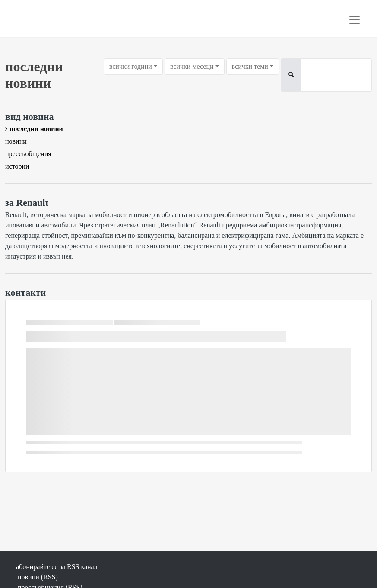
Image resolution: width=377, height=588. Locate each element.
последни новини (36, 129)
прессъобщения (28, 154)
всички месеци (192, 66)
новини (16, 141)
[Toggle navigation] (355, 20)
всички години (131, 66)
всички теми (250, 66)
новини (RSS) (38, 577)
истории (17, 166)
